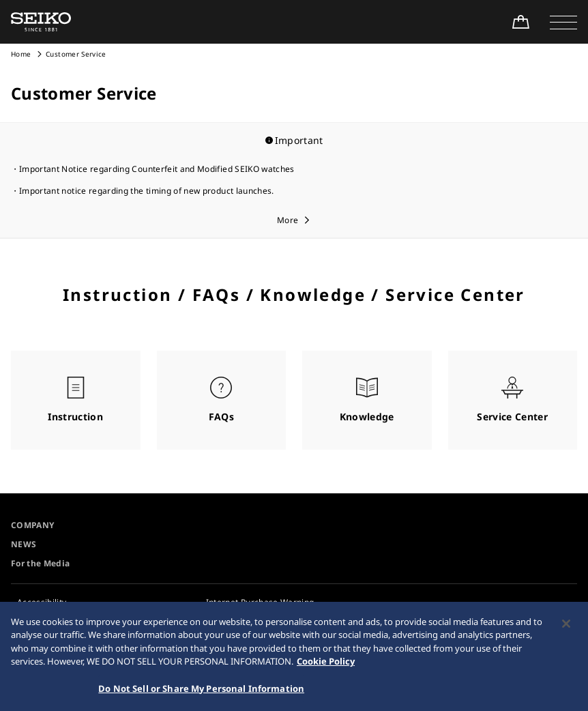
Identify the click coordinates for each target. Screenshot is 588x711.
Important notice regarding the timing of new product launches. (147, 191)
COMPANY (32, 525)
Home (21, 54)
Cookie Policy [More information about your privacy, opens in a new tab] (326, 665)
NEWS (24, 544)
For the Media (41, 563)
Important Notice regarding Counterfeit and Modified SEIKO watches (157, 169)
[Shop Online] (520, 22)
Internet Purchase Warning (260, 602)
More (288, 220)
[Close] (566, 628)
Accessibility (42, 602)
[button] (563, 22)
